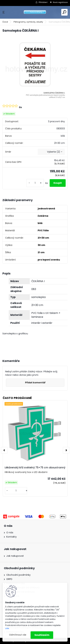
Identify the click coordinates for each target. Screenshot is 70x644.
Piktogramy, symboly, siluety (28, 22)
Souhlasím (42, 635)
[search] (64, 12)
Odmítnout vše (18, 635)
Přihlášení (43, 2)
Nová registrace (60, 2)
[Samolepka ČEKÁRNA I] (35, 68)
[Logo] (35, 12)
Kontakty (11, 537)
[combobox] (51, 152)
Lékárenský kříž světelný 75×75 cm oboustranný (35, 468)
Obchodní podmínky (18, 575)
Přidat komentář (35, 383)
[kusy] (35, 183)
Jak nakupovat (15, 556)
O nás (10, 533)
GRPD (9, 579)
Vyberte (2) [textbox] (54, 152)
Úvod (5, 22)
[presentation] (4, 450)
